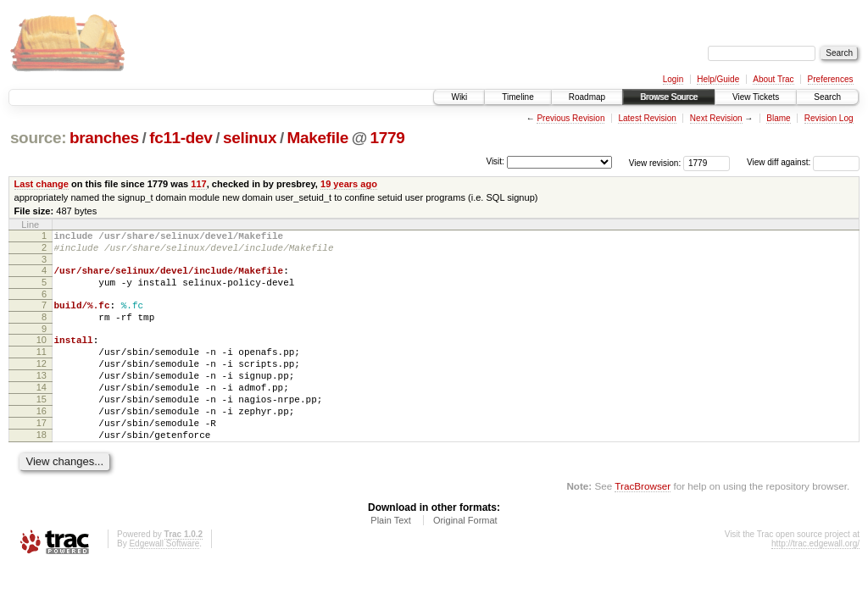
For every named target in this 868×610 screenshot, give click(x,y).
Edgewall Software (164, 582)
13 (42, 398)
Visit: (495, 161)
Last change (42, 184)
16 (42, 441)
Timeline (517, 97)
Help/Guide (718, 79)
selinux (250, 138)
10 (42, 355)
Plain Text (391, 558)
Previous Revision (570, 118)
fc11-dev (181, 138)
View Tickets (756, 97)
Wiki (459, 97)
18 (42, 470)
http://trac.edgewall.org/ (815, 582)
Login (673, 79)
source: (38, 138)
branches (104, 138)
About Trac (773, 79)
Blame (778, 118)
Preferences (831, 79)
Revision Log (829, 118)
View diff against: (803, 162)
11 (42, 369)
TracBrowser (643, 524)
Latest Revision (647, 118)
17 (42, 456)
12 (42, 384)
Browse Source (669, 97)
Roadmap (587, 97)
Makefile (318, 138)
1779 (388, 138)
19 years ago (349, 184)
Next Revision (716, 118)
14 (42, 413)
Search (827, 97)
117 (198, 184)
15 (42, 427)
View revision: (655, 162)
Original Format (465, 558)
